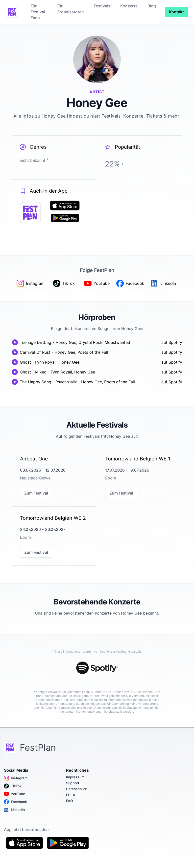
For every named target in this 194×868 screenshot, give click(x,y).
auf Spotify (172, 342)
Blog (152, 6)
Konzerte (129, 6)
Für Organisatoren (70, 9)
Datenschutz (76, 789)
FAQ (70, 801)
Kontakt (176, 12)
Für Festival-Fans (39, 12)
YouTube (14, 794)
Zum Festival (36, 493)
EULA (71, 795)
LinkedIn (14, 810)
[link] (54, 477)
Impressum (75, 777)
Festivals (102, 6)
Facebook (15, 802)
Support (73, 783)
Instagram (16, 778)
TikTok (13, 786)
